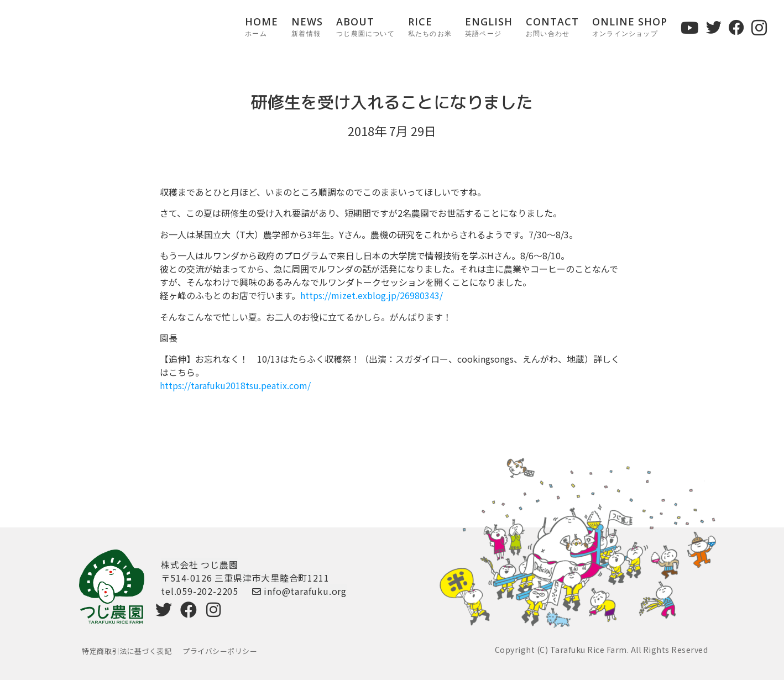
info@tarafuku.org (299, 591)
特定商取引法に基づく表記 (127, 651)
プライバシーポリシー (220, 651)
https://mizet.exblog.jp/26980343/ (372, 295)
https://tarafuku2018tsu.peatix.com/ (235, 385)
